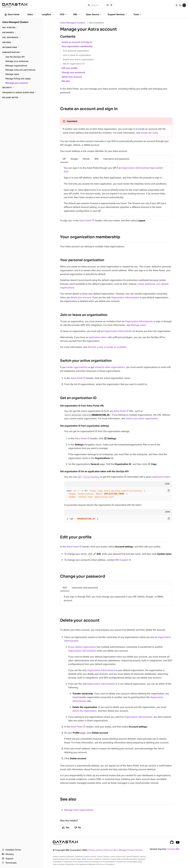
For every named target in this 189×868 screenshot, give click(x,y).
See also (66, 81)
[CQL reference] (22, 37)
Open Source (94, 14)
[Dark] (180, 5)
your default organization (83, 647)
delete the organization (84, 711)
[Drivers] (22, 42)
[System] (184, 5)
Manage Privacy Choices (131, 850)
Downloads (9, 863)
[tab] (64, 159)
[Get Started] (22, 28)
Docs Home (12, 15)
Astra (32, 14)
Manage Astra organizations (79, 810)
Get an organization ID (74, 64)
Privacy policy (95, 850)
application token (98, 337)
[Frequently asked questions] (22, 93)
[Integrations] (22, 47)
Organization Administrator (136, 168)
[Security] (22, 88)
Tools (138, 14)
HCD (64, 14)
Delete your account (72, 77)
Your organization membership (77, 46)
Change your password (73, 73)
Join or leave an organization (77, 55)
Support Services (118, 14)
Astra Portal (85, 220)
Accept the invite (149, 133)
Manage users (138, 325)
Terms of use (110, 850)
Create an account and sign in (77, 42)
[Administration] (22, 52)
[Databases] (22, 33)
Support (8, 859)
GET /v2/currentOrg (89, 477)
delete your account (81, 297)
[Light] (177, 5)
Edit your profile (70, 68)
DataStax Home (11, 850)
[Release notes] (22, 98)
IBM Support (122, 560)
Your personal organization (76, 51)
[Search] (101, 5)
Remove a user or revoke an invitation (107, 347)
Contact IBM (173, 849)
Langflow (48, 14)
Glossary (8, 854)
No (78, 828)
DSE (77, 14)
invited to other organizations (110, 367)
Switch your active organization (78, 60)
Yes (66, 828)
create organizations (77, 367)
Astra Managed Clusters (73, 23)
